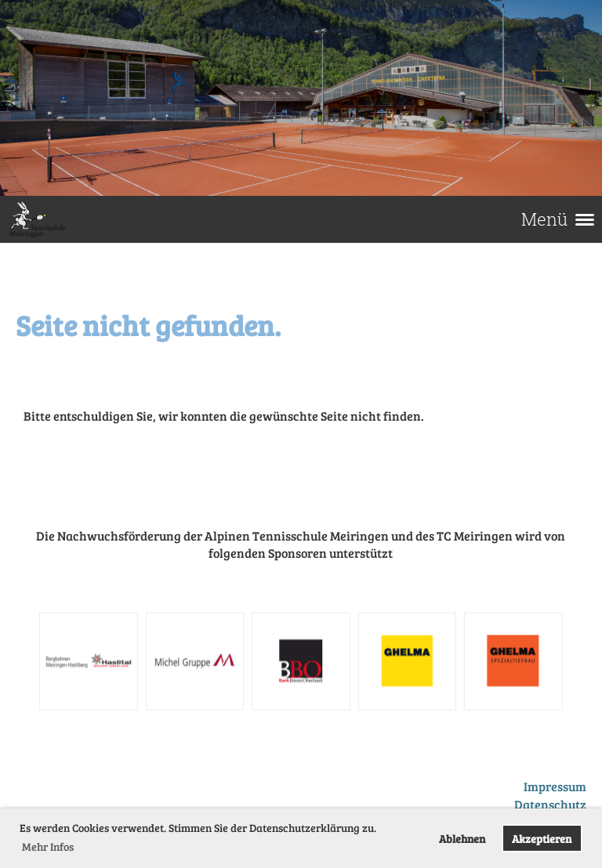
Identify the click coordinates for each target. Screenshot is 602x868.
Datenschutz (550, 804)
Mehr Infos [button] (48, 846)
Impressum (555, 786)
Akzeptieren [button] (542, 838)
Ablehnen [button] (462, 838)
